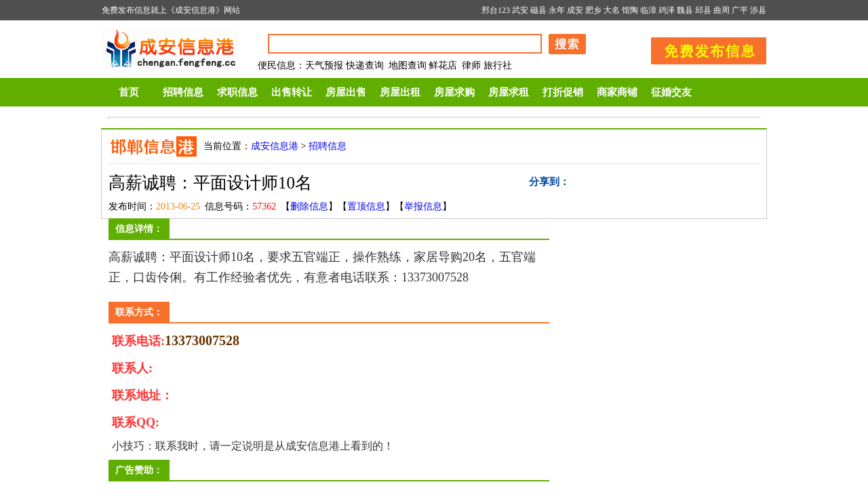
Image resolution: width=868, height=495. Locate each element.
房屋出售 (346, 92)
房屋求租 (509, 92)
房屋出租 (400, 92)
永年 (557, 10)
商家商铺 (617, 92)
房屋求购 (454, 92)
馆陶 (630, 10)
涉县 (758, 10)
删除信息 (309, 206)
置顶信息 (366, 206)
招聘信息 (183, 92)
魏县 (685, 10)
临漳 (648, 10)
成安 (575, 10)
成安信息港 (275, 146)
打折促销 (563, 92)
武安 (520, 10)
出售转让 (292, 92)
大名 (612, 10)
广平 (740, 10)
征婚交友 (671, 92)
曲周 (722, 10)
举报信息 (423, 206)
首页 (129, 92)
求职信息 (237, 92)
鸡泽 (667, 10)
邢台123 (496, 10)
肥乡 (593, 10)
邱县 (703, 10)
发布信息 (702, 48)
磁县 (538, 10)
